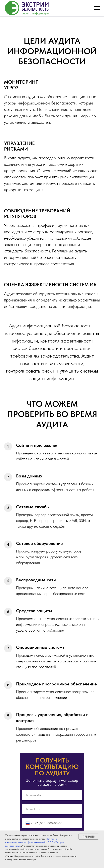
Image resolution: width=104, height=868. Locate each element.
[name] (52, 809)
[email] (52, 795)
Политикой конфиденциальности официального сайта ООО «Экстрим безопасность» (35, 842)
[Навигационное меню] (97, 8)
